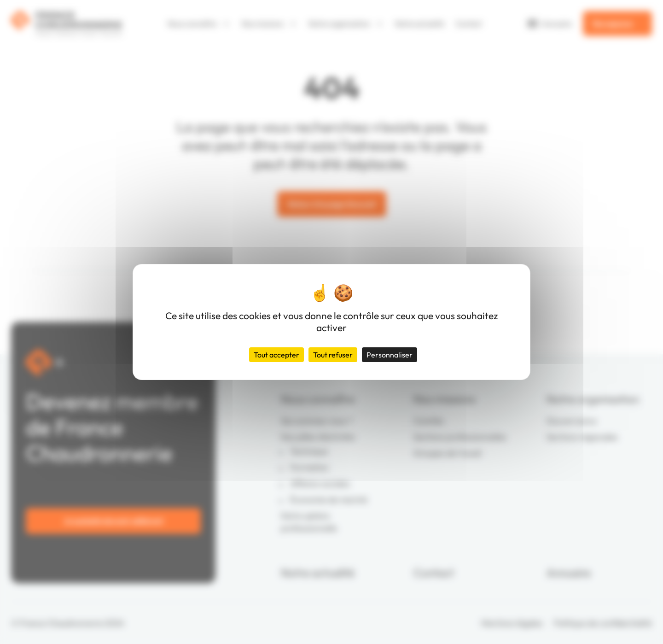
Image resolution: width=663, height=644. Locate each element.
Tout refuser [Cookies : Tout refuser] (333, 355)
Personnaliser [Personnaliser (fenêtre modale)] (390, 355)
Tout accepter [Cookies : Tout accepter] (276, 355)
